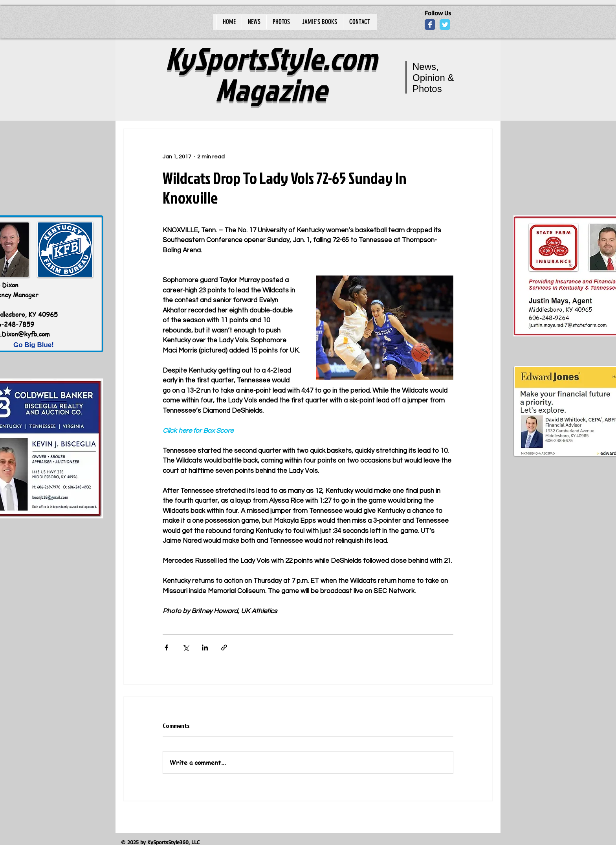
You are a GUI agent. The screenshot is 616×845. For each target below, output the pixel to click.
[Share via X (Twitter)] (186, 648)
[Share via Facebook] (166, 648)
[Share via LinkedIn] (205, 648)
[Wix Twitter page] (445, 25)
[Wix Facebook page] (430, 25)
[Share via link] (224, 648)
